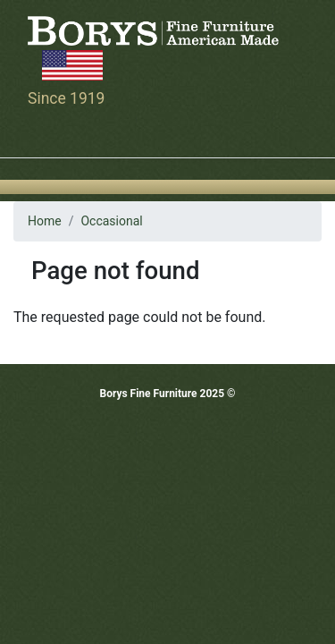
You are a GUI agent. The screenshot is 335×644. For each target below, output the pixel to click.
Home (45, 221)
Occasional (111, 221)
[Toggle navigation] (39, 132)
